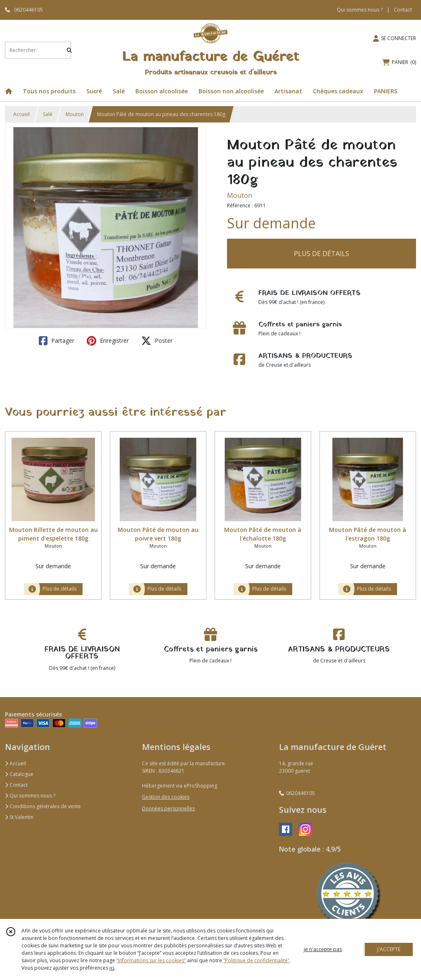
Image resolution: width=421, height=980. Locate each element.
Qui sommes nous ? (30, 796)
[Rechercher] (69, 50)
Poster (157, 341)
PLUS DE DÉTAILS (322, 254)
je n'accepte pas (323, 949)
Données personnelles (168, 808)
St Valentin (19, 817)
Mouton (75, 114)
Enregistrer (108, 341)
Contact (403, 10)
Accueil (21, 114)
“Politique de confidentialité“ (256, 960)
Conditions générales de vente (43, 806)
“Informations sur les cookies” (151, 960)
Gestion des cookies (166, 797)
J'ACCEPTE (389, 949)
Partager (57, 341)
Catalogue (19, 774)
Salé (48, 114)
